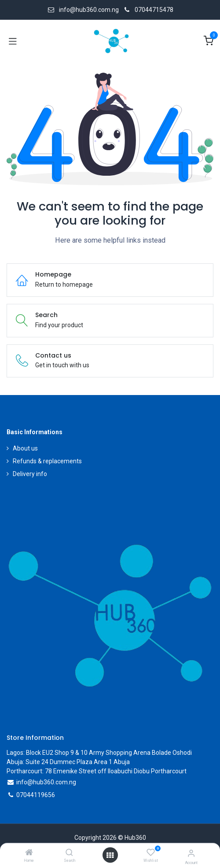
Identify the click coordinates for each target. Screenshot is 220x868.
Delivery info (30, 474)
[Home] (29, 853)
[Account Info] (191, 853)
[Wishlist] (151, 853)
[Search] (69, 853)
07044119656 (36, 795)
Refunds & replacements (47, 461)
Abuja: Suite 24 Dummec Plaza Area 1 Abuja (68, 762)
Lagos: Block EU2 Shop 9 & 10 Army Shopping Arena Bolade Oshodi (99, 753)
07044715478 (154, 10)
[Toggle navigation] (13, 41)
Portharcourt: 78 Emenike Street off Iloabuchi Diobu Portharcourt (97, 771)
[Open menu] (110, 855)
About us (25, 448)
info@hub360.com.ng (46, 782)
